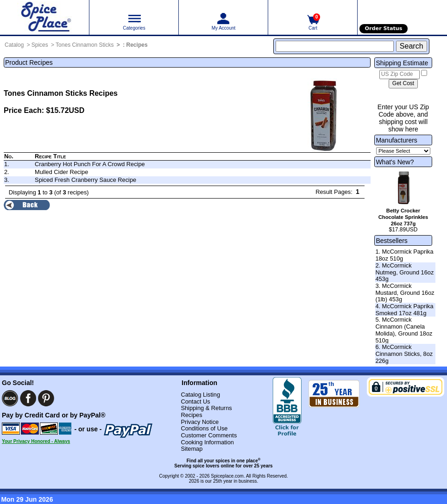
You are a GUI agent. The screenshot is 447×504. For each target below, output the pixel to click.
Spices (40, 45)
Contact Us (195, 401)
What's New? (395, 162)
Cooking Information (207, 442)
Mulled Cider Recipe (61, 172)
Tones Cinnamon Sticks (85, 45)
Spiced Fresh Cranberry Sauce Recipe (85, 180)
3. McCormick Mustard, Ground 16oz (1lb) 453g (405, 292)
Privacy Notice (200, 422)
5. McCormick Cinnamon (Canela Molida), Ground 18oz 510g (404, 330)
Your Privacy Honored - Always (36, 441)
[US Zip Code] (400, 75)
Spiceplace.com (227, 476)
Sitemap (192, 449)
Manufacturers (396, 140)
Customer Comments (209, 435)
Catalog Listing (200, 395)
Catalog (14, 45)
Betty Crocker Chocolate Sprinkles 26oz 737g (403, 217)
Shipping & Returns (206, 408)
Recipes (137, 45)
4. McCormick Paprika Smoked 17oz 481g (404, 310)
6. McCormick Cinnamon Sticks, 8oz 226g (404, 354)
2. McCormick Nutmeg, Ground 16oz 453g (404, 272)
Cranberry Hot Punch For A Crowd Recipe (90, 164)
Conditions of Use (204, 428)
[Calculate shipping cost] (403, 84)
